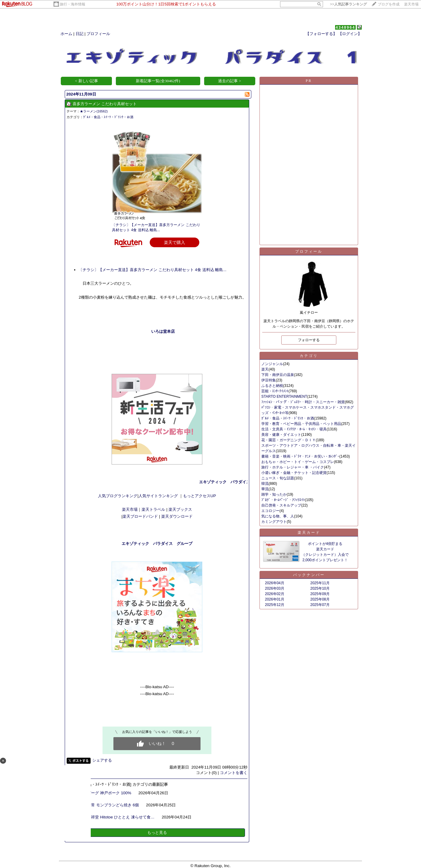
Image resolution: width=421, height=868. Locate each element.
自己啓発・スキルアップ (281, 505)
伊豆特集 (269, 380)
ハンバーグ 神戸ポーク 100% (105, 793)
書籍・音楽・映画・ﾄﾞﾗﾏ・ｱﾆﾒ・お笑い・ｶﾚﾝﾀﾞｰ (300, 456)
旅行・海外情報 (73, 4)
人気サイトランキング (159, 496)
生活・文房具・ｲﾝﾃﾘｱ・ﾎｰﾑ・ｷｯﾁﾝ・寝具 (294, 429)
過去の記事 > (230, 81)
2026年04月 (275, 583)
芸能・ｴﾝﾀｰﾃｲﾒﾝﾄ (275, 391)
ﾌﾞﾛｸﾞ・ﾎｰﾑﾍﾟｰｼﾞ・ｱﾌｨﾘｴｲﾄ (283, 500)
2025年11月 (320, 583)
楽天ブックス (180, 509)
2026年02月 (275, 594)
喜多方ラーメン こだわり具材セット (105, 104)
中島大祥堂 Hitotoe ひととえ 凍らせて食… (117, 817)
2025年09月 (320, 594)
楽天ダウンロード (177, 516)
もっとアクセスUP (200, 496)
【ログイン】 (350, 34)
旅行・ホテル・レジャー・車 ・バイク (293, 467)
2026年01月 (275, 599)
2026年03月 (275, 588)
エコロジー (270, 511)
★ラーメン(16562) (94, 111)
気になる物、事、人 (278, 516)
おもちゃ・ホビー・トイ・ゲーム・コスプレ (298, 462)
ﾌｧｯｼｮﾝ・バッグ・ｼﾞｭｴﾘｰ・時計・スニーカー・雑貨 (303, 402)
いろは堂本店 (163, 331)
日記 (80, 34)
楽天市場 (411, 4)
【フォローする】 (321, 34)
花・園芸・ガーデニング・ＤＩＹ (289, 440)
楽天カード (309, 533)
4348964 (346, 27)
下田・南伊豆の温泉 (278, 375)
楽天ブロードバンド (140, 516)
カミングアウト (274, 522)
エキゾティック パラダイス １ (240, 482)
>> (348, 4)
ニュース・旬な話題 (278, 478)
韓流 (265, 484)
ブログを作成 (389, 4)
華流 (265, 489)
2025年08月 (320, 599)
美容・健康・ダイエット (281, 435)
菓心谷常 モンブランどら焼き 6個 (109, 805)
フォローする (309, 340)
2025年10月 (320, 588)
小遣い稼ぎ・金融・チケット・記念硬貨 (294, 473)
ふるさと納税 (272, 386)
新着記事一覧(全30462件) (158, 81)
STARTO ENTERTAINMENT (284, 397)
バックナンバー (309, 575)
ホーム (66, 34)
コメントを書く (234, 773)
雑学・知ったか (274, 494)
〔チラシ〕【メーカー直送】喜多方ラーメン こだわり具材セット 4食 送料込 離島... (152, 270)
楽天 (265, 369)
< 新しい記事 (86, 81)
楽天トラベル (153, 509)
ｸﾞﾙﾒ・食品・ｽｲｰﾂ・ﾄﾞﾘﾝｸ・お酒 (108, 117)
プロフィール (98, 34)
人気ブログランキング (118, 496)
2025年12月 (275, 605)
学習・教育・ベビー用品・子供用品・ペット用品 (301, 424)
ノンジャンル (272, 364)
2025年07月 (320, 605)
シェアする (102, 760)
